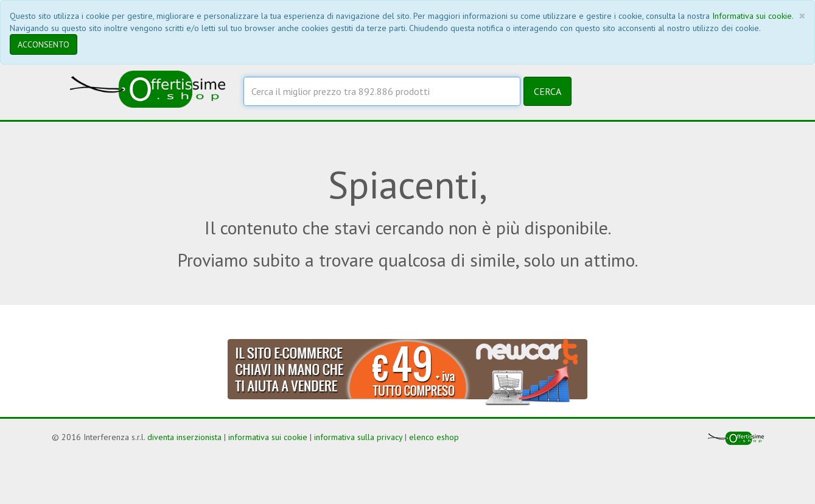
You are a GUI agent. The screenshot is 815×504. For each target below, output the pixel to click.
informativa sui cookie (268, 437)
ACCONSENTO (44, 44)
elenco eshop (434, 437)
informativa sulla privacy (358, 437)
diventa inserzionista (184, 437)
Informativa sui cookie (752, 16)
